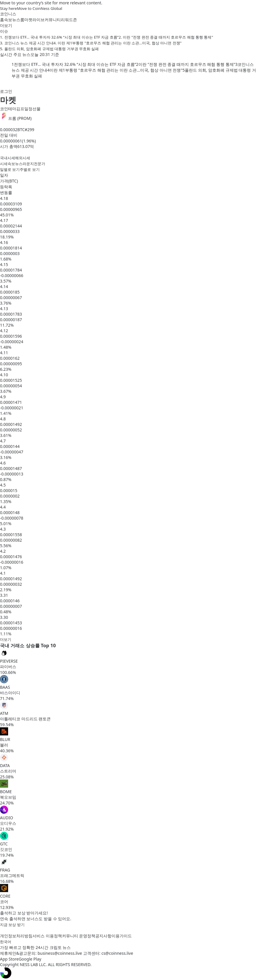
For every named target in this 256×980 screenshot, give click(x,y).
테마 (12, 109)
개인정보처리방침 (16, 936)
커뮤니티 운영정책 (79, 936)
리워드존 (69, 20)
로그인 (6, 91)
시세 (4, 164)
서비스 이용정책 (47, 936)
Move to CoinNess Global (39, 8)
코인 (4, 109)
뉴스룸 (18, 20)
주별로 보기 (30, 169)
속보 (8, 20)
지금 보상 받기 (12, 925)
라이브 (39, 20)
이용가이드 (122, 936)
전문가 (40, 164)
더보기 (6, 639)
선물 (36, 109)
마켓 (28, 20)
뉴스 (19, 164)
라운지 (28, 164)
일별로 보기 (10, 169)
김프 (20, 109)
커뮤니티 (53, 20)
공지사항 (103, 936)
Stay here (8, 8)
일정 (28, 109)
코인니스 (8, 14)
